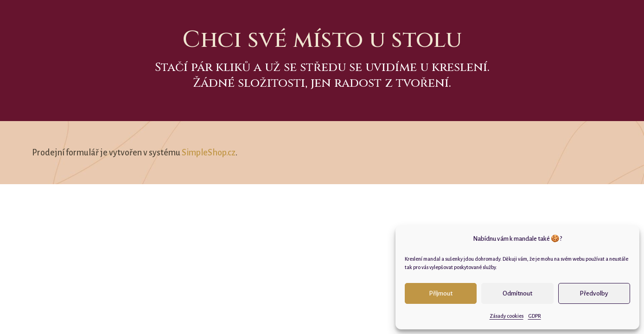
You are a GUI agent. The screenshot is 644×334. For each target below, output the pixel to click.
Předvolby (594, 293)
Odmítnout (517, 293)
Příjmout (441, 293)
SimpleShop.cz (209, 153)
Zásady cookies (507, 316)
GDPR (535, 316)
